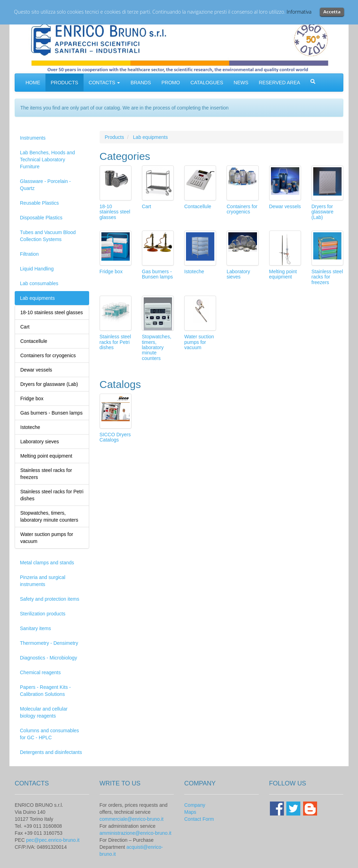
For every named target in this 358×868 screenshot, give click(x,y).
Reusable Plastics (39, 203)
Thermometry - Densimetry (49, 643)
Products (114, 137)
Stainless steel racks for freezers (327, 277)
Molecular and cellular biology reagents (44, 712)
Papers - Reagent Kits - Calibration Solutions (45, 691)
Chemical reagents (40, 672)
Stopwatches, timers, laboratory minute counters (157, 347)
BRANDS (141, 83)
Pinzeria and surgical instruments (43, 581)
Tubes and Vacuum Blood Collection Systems (48, 236)
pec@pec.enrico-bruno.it (53, 840)
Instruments (33, 138)
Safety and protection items (50, 599)
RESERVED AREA (279, 83)
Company (195, 805)
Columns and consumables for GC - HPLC (49, 734)
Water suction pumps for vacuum (199, 342)
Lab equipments (37, 298)
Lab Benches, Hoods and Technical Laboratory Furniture (47, 160)
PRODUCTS (65, 83)
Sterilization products (43, 614)
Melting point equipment (283, 274)
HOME (33, 83)
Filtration (29, 254)
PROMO (171, 83)
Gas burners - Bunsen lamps (157, 274)
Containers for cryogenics (242, 209)
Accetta (332, 12)
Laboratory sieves (238, 274)
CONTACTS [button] (105, 83)
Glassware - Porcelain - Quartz (45, 185)
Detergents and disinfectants (51, 752)
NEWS (241, 83)
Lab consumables (39, 283)
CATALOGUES (207, 83)
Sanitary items (35, 628)
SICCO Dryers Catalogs (115, 437)
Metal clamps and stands (47, 563)
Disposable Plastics (41, 218)
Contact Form (199, 819)
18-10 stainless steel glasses (115, 212)
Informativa (299, 12)
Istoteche (194, 271)
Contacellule (198, 206)
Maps (190, 812)
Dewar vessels (285, 206)
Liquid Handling (37, 269)
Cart (146, 206)
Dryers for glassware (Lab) (323, 212)
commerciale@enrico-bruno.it (132, 819)
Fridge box (111, 271)
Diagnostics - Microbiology (48, 658)
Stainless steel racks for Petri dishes (115, 342)
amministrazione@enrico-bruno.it (136, 833)
